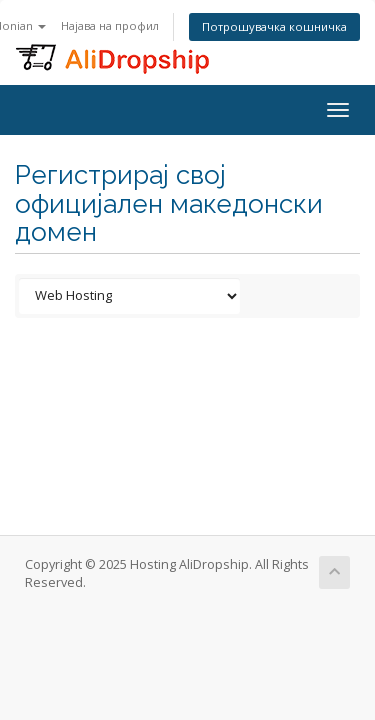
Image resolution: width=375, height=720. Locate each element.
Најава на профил (110, 25)
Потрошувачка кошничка (274, 26)
